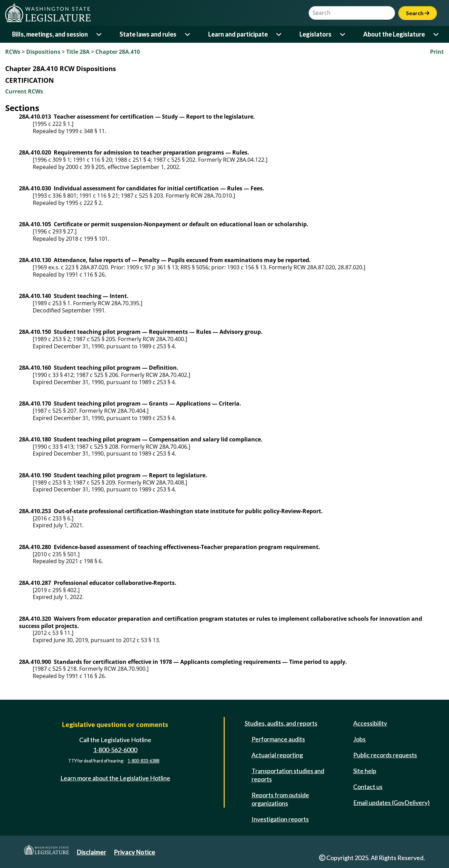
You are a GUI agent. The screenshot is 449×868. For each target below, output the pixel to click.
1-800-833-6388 (143, 761)
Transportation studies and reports (288, 775)
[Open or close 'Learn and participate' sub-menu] (279, 34)
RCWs (13, 52)
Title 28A (78, 52)
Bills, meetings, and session (50, 34)
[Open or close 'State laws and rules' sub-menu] (188, 34)
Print (437, 52)
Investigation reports (280, 819)
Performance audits (278, 739)
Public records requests (385, 755)
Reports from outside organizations (280, 799)
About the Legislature (394, 34)
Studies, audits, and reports (281, 723)
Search (418, 13)
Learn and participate (238, 34)
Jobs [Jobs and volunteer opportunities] (359, 739)
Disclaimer (91, 852)
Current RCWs (24, 91)
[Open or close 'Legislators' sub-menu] (343, 34)
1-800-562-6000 (115, 750)
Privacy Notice (135, 852)
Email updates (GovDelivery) (391, 802)
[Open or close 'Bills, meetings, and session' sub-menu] (99, 34)
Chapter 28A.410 (118, 52)
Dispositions (43, 52)
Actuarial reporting (277, 755)
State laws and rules (148, 34)
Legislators (315, 34)
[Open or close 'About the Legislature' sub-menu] (436, 34)
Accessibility (370, 723)
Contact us (368, 787)
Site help (365, 771)
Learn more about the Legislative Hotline (115, 778)
